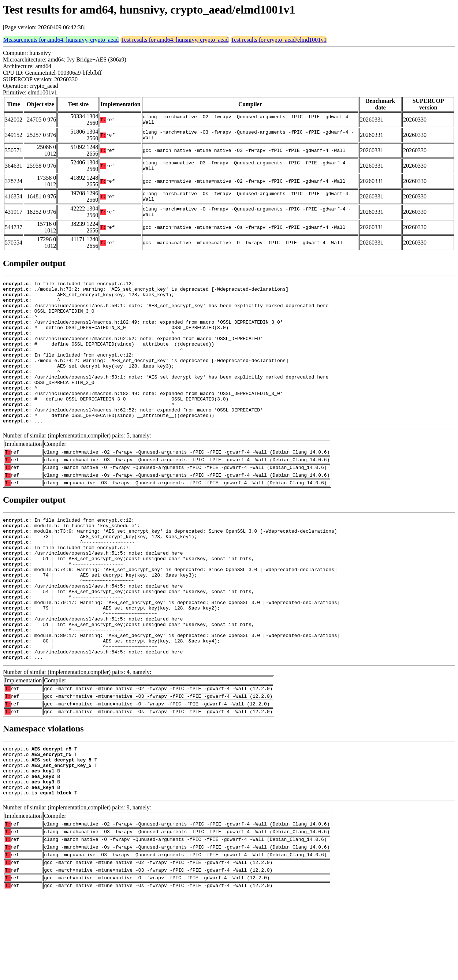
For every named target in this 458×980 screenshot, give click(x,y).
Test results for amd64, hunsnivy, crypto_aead (175, 40)
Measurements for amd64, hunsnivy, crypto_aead (61, 40)
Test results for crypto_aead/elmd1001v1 (279, 40)
